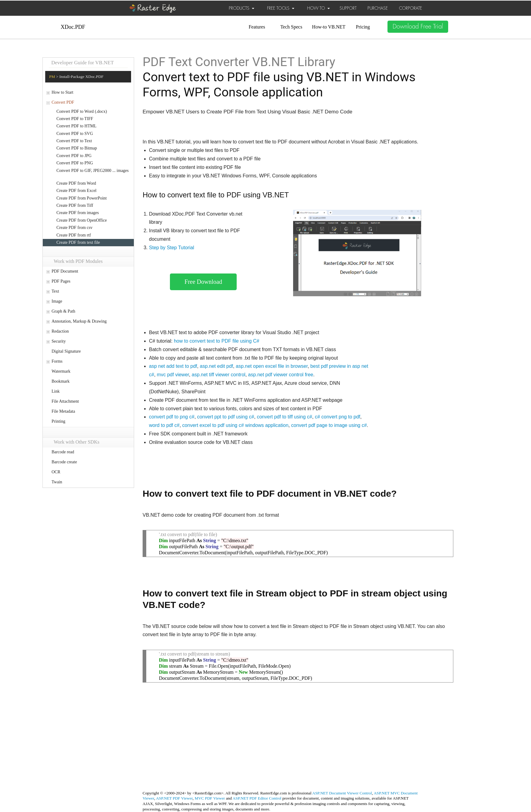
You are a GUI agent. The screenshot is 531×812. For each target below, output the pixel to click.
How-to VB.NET (329, 27)
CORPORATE (411, 8)
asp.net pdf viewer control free (281, 375)
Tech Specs (291, 27)
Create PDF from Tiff (75, 205)
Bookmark (61, 381)
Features (257, 27)
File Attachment (65, 401)
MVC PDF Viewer (210, 798)
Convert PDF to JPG (74, 156)
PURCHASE (378, 8)
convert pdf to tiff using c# (284, 417)
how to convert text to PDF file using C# (216, 341)
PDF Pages (61, 281)
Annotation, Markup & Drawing (79, 321)
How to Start (63, 92)
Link (56, 391)
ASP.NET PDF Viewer (174, 798)
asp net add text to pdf (173, 366)
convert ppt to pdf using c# (226, 417)
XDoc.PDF (73, 27)
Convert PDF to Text (74, 141)
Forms (57, 361)
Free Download (203, 282)
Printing (58, 421)
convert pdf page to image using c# (329, 425)
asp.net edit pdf (217, 366)
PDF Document (65, 271)
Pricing (363, 27)
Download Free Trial (418, 27)
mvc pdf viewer (173, 375)
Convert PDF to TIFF (75, 119)
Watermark (61, 371)
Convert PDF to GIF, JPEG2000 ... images (93, 171)
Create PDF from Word (76, 183)
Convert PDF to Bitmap (77, 148)
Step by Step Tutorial (172, 248)
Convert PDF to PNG (75, 163)
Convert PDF (63, 102)
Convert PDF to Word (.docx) (82, 111)
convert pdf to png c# (172, 417)
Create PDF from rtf (74, 235)
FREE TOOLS (281, 8)
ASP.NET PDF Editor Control (257, 798)
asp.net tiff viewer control (219, 375)
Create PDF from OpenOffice (82, 220)
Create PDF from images (78, 213)
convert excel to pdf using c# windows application (235, 425)
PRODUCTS (242, 8)
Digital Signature (66, 351)
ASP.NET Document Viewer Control (342, 793)
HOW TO (318, 8)
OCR (56, 472)
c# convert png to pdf (338, 417)
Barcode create (64, 462)
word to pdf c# (164, 425)
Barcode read (63, 452)
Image (57, 301)
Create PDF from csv (74, 228)
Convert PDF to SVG (75, 134)
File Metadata (63, 411)
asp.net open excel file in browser (272, 366)
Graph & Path (63, 311)
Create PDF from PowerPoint (82, 198)
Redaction (60, 331)
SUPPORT (348, 8)
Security (59, 341)
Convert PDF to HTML (76, 126)
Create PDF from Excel (76, 191)
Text (55, 291)
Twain (57, 482)
